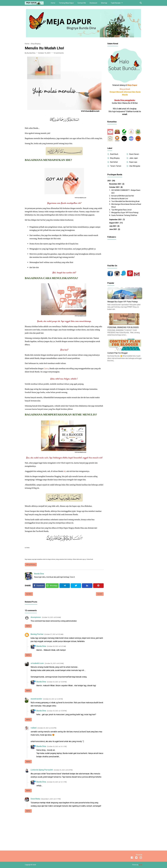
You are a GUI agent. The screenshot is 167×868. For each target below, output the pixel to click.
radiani (34, 728)
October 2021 (116, 187)
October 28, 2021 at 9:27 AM (56, 646)
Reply (28, 626)
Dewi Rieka (35, 799)
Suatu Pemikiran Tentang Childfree (124, 215)
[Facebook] (39, 586)
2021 (111, 181)
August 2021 (116, 223)
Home (53, 3)
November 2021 (117, 184)
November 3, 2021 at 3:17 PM (51, 799)
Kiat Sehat (114, 162)
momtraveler (36, 699)
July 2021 (114, 226)
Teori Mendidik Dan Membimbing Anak (125, 201)
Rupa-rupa (133, 162)
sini (120, 109)
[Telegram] (65, 586)
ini (65, 471)
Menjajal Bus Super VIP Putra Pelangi (125, 213)
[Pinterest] (98, 586)
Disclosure (93, 3)
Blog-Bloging (31, 565)
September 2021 (117, 220)
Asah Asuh (114, 154)
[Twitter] (52, 586)
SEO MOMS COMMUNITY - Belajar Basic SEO (126, 192)
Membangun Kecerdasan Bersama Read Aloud (126, 206)
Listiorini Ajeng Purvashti (42, 770)
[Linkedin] (87, 586)
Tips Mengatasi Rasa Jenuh (121, 210)
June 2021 (115, 229)
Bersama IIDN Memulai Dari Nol (123, 196)
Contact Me (82, 3)
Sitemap (104, 3)
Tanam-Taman (116, 166)
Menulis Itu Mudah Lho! (120, 199)
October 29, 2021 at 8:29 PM (63, 770)
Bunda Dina (39, 574)
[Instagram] (141, 858)
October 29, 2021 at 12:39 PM (53, 699)
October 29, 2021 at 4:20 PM (47, 728)
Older (100, 594)
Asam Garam (134, 154)
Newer (29, 594)
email (125, 114)
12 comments (59, 53)
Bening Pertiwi (37, 634)
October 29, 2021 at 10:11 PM (57, 746)
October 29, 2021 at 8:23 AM (54, 663)
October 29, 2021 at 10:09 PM (57, 682)
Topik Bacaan (116, 3)
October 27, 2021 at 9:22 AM (54, 634)
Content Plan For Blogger (118, 353)
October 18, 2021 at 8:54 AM (51, 617)
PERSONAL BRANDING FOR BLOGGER (123, 327)
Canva (46, 368)
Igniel (140, 865)
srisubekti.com (37, 663)
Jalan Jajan (134, 158)
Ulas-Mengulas (135, 166)
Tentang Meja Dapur (66, 3)
